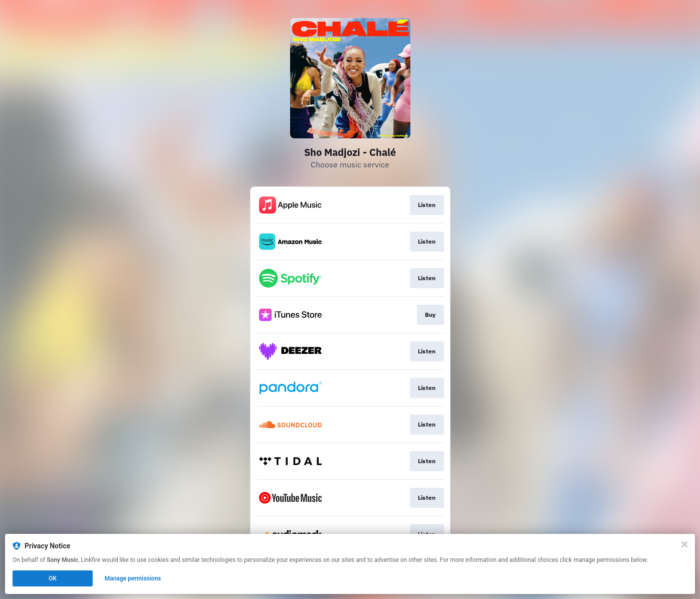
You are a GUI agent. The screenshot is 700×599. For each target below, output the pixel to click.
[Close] (684, 544)
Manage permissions (133, 578)
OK (53, 578)
